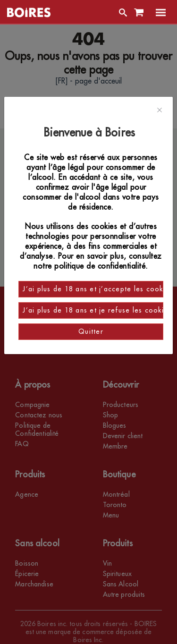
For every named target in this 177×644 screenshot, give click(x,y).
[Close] (160, 110)
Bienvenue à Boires (91, 133)
